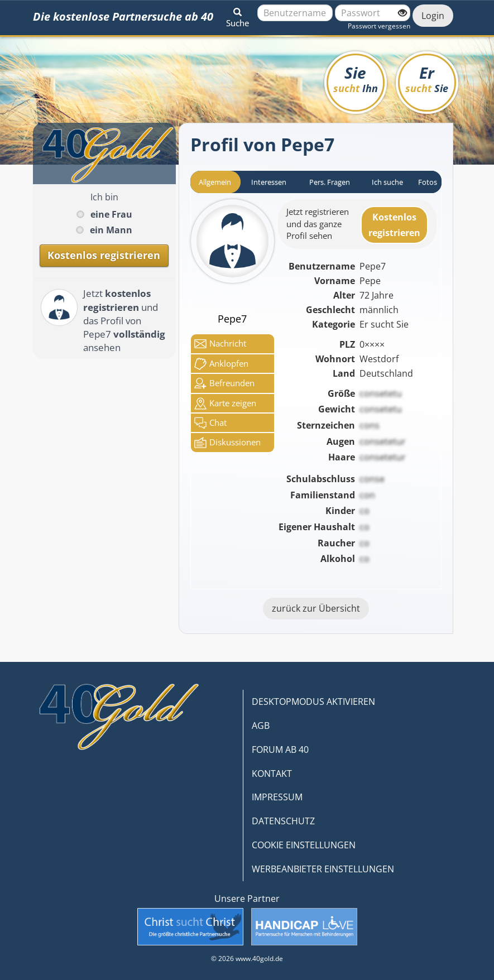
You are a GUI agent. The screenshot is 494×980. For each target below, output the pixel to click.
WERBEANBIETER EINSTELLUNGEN (323, 869)
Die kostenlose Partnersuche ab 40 (123, 16)
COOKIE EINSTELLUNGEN (304, 845)
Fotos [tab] (428, 182)
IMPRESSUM (277, 797)
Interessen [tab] (269, 182)
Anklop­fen (221, 364)
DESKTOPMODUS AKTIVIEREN (313, 702)
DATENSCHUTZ (283, 821)
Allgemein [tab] (215, 182)
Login (433, 16)
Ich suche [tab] (387, 182)
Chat (210, 423)
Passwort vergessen (379, 26)
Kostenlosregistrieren (394, 225)
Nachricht (220, 344)
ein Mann (111, 230)
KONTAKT (272, 774)
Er (427, 78)
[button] (238, 16)
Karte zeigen (225, 403)
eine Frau (111, 214)
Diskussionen (227, 443)
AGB (261, 726)
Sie (356, 78)
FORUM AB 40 (280, 750)
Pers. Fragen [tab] (330, 182)
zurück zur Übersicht (316, 608)
